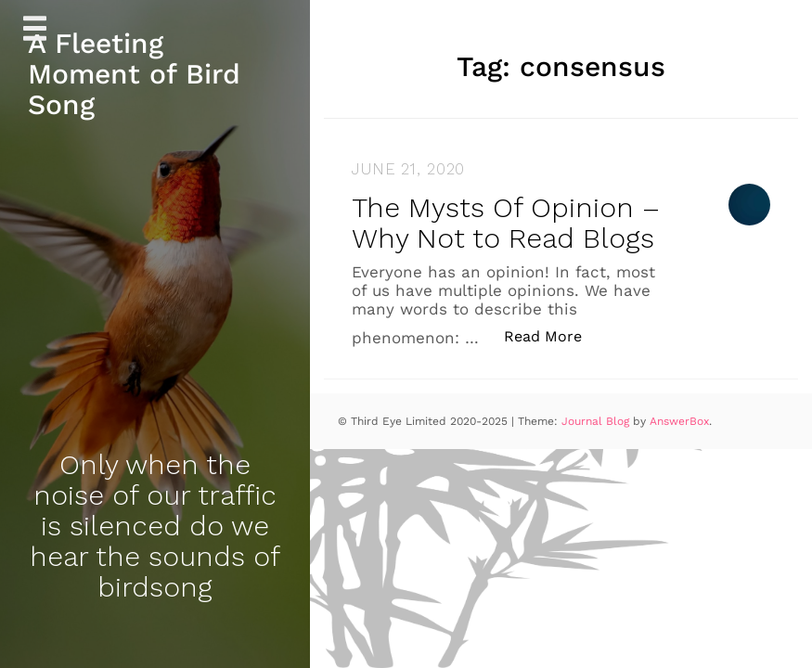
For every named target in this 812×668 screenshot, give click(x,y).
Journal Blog (597, 421)
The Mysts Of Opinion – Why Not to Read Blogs (506, 223)
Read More (553, 335)
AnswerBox (679, 421)
